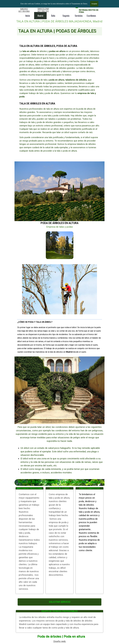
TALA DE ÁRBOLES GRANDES (32, 6)
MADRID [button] (24, 9)
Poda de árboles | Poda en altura (61, 636)
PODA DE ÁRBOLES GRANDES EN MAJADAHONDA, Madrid (59, 482)
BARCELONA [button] (43, 9)
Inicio (28, 16)
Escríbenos (91, 16)
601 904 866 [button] (24, 11)
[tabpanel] (24, 10)
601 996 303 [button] (43, 11)
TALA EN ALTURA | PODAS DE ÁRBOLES (57, 31)
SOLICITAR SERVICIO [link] (60, 602)
